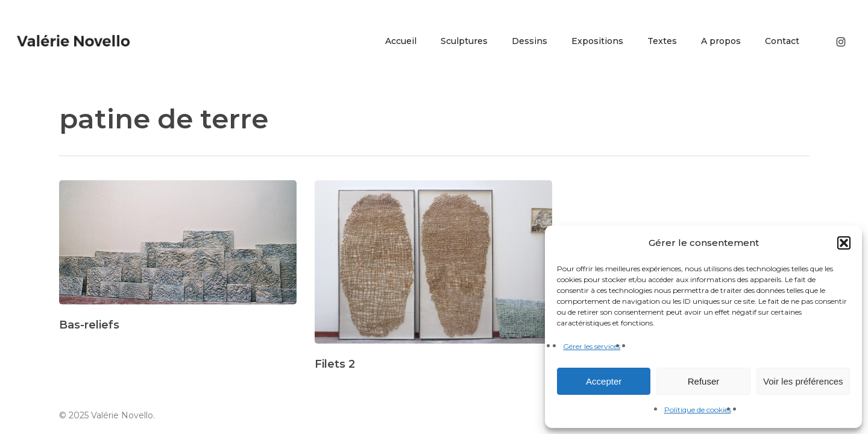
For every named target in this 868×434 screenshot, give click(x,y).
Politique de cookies (698, 410)
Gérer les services (592, 346)
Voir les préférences (803, 381)
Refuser (704, 381)
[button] (844, 243)
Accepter (604, 381)
